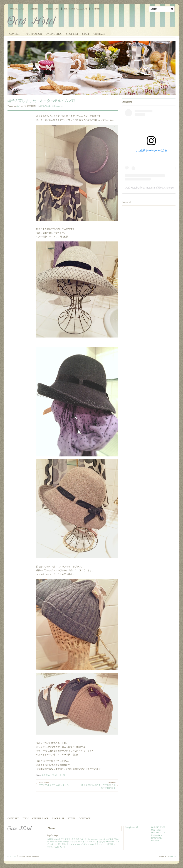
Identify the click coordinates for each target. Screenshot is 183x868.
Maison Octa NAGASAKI (76, 9)
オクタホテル (77, 839)
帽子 (65, 775)
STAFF (86, 34)
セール (87, 839)
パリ (117, 842)
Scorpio (172, 856)
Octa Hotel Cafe (52, 9)
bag (107, 839)
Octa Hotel (34, 9)
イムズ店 (46, 775)
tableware (58, 842)
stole (92, 844)
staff (18, 106)
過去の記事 (45, 106)
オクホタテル (76, 842)
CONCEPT (15, 34)
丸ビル (63, 847)
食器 (111, 839)
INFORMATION (33, 34)
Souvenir (96, 9)
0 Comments (58, 106)
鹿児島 (110, 844)
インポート (56, 775)
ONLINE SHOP (17, 9)
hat (91, 842)
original (57, 839)
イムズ (86, 842)
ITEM (26, 819)
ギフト (96, 842)
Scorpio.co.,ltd (132, 827)
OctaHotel (110, 842)
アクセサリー (100, 844)
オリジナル (66, 839)
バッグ (66, 842)
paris (52, 842)
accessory (95, 839)
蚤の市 (50, 839)
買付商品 (62, 844)
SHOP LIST (72, 34)
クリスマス (71, 844)
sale (79, 844)
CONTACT (99, 34)
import (102, 839)
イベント (85, 844)
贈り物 (102, 842)
